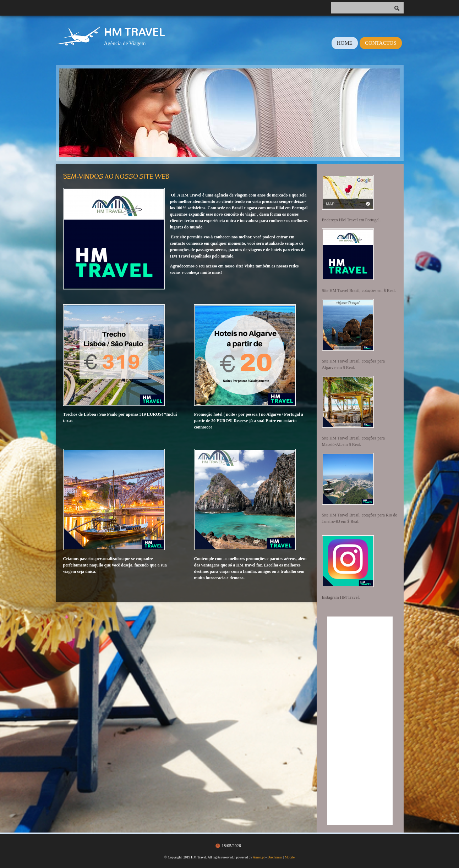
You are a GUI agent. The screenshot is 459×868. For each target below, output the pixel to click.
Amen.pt (259, 857)
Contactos (381, 43)
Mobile (290, 857)
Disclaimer (275, 857)
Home (345, 43)
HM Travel (135, 32)
